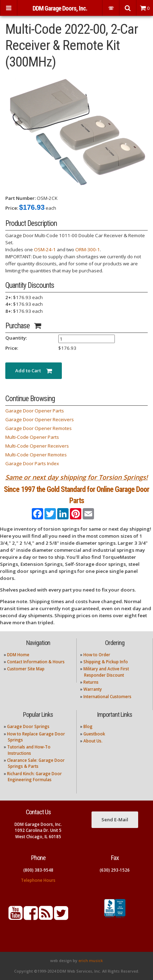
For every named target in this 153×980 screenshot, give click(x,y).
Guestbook (94, 734)
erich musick (91, 961)
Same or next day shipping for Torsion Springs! (76, 477)
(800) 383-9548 (38, 870)
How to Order (97, 655)
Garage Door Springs (28, 726)
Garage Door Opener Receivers (40, 419)
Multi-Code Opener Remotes (36, 455)
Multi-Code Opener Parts (32, 437)
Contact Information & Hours (36, 662)
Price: (12, 208)
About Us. (93, 741)
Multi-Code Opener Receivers (37, 446)
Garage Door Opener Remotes (39, 428)
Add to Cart (34, 371)
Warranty (93, 689)
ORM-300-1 (88, 249)
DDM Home (18, 655)
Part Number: (20, 198)
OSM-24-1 (45, 249)
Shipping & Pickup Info (106, 662)
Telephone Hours (38, 880)
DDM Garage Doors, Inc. (60, 8)
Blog (88, 726)
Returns (91, 682)
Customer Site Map (26, 669)
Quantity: (16, 338)
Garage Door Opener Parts (35, 411)
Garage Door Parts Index (32, 463)
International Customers (107, 697)
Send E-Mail (115, 820)
